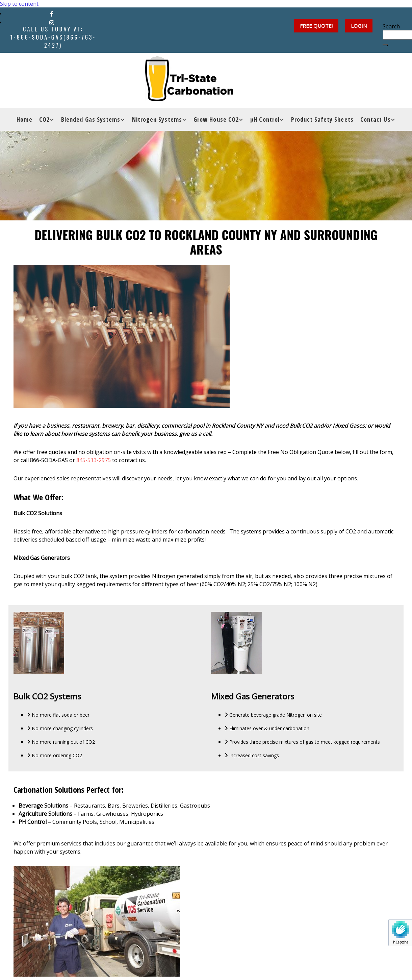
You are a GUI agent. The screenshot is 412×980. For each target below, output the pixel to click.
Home (24, 124)
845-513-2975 (94, 460)
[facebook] (52, 14)
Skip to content (19, 4)
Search (391, 26)
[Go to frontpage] (194, 104)
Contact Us (376, 124)
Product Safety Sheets (322, 124)
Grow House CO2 (216, 124)
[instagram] (52, 23)
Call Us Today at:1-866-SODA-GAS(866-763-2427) (53, 37)
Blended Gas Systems (91, 124)
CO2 (44, 124)
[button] (359, 26)
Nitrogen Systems (157, 124)
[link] (47, 124)
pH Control (265, 124)
